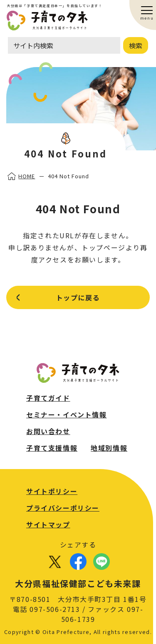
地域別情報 (109, 448)
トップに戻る (78, 297)
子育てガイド (48, 398)
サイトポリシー (52, 491)
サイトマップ (48, 524)
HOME (27, 176)
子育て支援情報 (52, 448)
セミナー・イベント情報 (67, 414)
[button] (147, 10)
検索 (136, 45)
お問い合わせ (48, 431)
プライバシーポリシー (63, 508)
